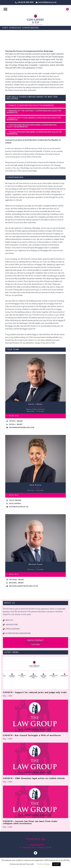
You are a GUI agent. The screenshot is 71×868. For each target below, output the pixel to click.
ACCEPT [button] (56, 864)
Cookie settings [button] (43, 864)
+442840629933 (37, 845)
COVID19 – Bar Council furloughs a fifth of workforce (32, 736)
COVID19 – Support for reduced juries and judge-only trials (35, 693)
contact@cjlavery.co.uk (37, 848)
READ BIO (14, 416)
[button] (5, 9)
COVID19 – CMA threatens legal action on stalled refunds (34, 778)
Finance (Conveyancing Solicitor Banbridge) (31, 106)
